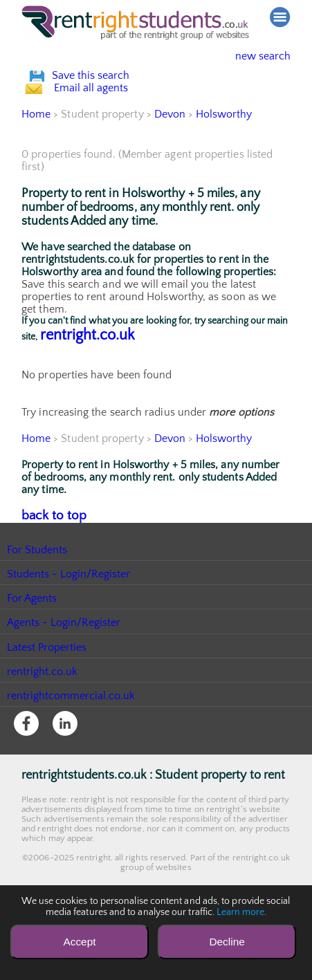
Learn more (241, 912)
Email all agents (104, 132)
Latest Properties (47, 705)
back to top (49, 574)
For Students (37, 607)
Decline (227, 942)
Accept (79, 942)
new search (252, 56)
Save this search (104, 90)
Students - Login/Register (69, 631)
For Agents (32, 656)
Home (36, 174)
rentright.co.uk (88, 395)
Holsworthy (225, 174)
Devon (170, 174)
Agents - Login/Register (64, 680)
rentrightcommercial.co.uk (72, 753)
